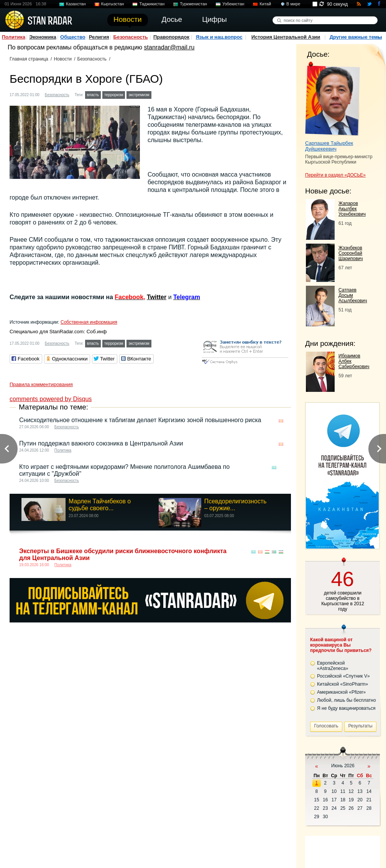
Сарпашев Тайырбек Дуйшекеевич (329, 146)
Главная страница (29, 59)
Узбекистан (233, 4)
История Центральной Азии (286, 37)
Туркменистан (193, 4)
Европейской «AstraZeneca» (333, 666)
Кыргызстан (113, 4)
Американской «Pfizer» (341, 692)
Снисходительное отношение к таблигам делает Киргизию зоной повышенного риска (140, 420)
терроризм (114, 95)
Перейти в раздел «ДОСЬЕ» (335, 175)
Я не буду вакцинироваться (346, 708)
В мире (293, 4)
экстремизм (139, 95)
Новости (62, 59)
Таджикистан (152, 4)
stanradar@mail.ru (169, 47)
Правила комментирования (41, 384)
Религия (99, 37)
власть (93, 95)
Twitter (157, 297)
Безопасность (131, 37)
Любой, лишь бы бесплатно (347, 700)
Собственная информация (89, 322)
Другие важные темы (356, 37)
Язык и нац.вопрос (219, 37)
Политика (14, 37)
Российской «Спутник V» (343, 676)
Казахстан (76, 4)
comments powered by (51, 399)
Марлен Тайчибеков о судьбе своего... (100, 505)
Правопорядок (171, 37)
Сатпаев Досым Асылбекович (353, 295)
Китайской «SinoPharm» (342, 684)
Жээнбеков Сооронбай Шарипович (351, 253)
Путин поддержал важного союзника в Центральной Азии (101, 443)
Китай (265, 4)
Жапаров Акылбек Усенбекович (352, 209)
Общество (73, 37)
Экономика (43, 37)
